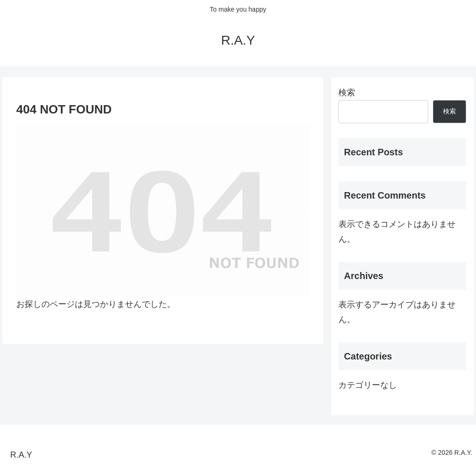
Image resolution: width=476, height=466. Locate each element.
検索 (347, 93)
